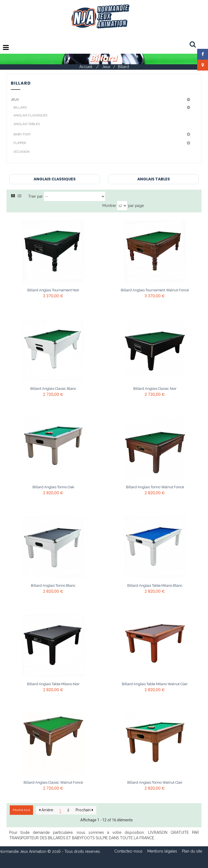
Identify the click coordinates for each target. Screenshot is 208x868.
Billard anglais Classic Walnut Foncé (53, 783)
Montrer (109, 206)
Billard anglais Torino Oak (53, 487)
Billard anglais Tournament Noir (53, 290)
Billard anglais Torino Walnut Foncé (155, 487)
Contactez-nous (128, 851)
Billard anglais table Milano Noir (53, 684)
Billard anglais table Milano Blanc (155, 586)
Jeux (15, 100)
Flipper (20, 143)
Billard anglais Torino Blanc (53, 586)
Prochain (84, 810)
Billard (20, 107)
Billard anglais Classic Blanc (53, 389)
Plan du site (192, 851)
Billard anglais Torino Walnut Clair (155, 783)
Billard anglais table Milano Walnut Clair (155, 684)
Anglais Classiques (30, 115)
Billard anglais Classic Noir (155, 389)
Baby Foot (22, 134)
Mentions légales (162, 851)
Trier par (35, 196)
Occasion (22, 152)
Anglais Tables (27, 124)
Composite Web (134, 862)
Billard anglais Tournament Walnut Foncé (155, 290)
